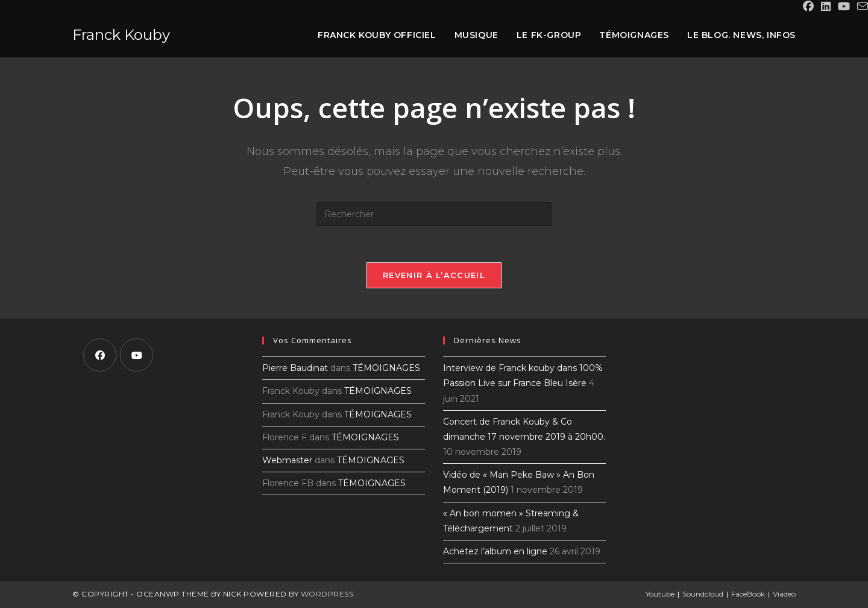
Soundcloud (703, 594)
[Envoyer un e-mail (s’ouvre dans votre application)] (861, 7)
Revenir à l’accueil (434, 275)
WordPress (327, 594)
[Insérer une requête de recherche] (434, 214)
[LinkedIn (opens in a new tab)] (826, 7)
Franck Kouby (121, 35)
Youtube (660, 594)
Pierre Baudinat (295, 368)
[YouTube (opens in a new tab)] (844, 7)
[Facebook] (100, 355)
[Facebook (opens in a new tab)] (808, 7)
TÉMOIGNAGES (386, 368)
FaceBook (748, 594)
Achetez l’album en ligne (495, 551)
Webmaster (287, 460)
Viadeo (784, 594)
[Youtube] (137, 355)
